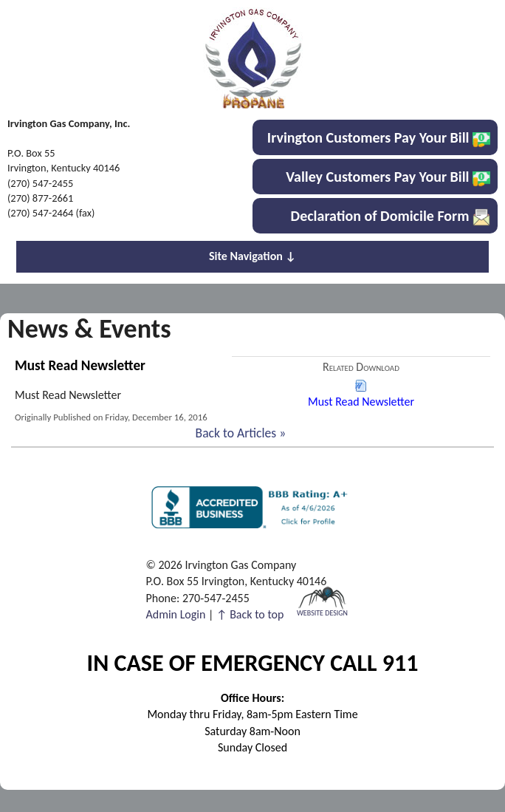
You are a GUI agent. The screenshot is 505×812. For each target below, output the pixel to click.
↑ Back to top (250, 614)
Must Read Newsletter (361, 393)
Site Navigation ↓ (252, 256)
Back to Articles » (241, 433)
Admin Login (176, 614)
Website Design (322, 612)
